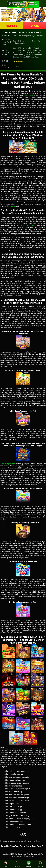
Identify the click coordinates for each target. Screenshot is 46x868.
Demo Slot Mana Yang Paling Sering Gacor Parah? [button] (22, 846)
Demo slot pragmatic (8, 464)
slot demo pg (11, 206)
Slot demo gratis (29, 225)
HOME (6, 864)
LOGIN (35, 26)
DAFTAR (11, 26)
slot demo (29, 95)
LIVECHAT (40, 864)
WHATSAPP (29, 864)
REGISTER (17, 864)
